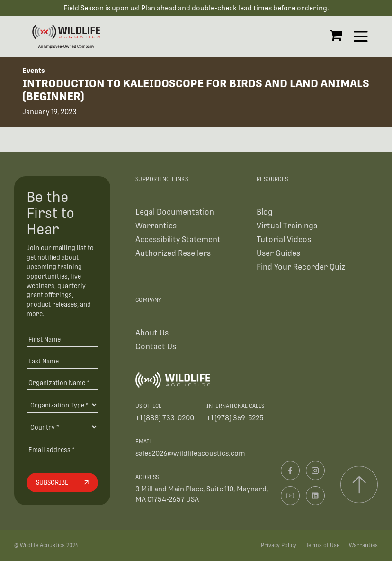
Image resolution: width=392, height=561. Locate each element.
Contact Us (156, 347)
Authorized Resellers (173, 253)
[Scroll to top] (359, 484)
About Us (152, 333)
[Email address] (62, 449)
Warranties (156, 226)
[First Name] (62, 339)
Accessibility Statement (178, 240)
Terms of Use (323, 545)
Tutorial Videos (284, 240)
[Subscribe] (62, 483)
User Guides (278, 253)
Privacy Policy (279, 545)
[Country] (62, 427)
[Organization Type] (62, 405)
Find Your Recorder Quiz (301, 267)
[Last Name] (62, 361)
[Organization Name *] (62, 383)
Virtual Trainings (287, 226)
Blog (265, 212)
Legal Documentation (175, 212)
